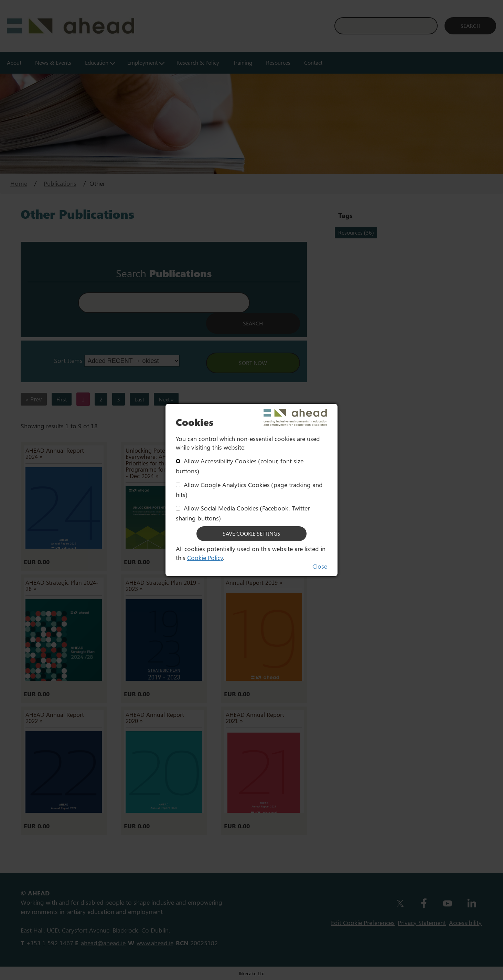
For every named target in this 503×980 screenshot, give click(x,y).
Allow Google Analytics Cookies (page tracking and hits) (249, 490)
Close (320, 566)
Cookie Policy (205, 558)
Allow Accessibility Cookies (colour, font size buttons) (240, 466)
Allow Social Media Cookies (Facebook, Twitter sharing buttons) (243, 513)
